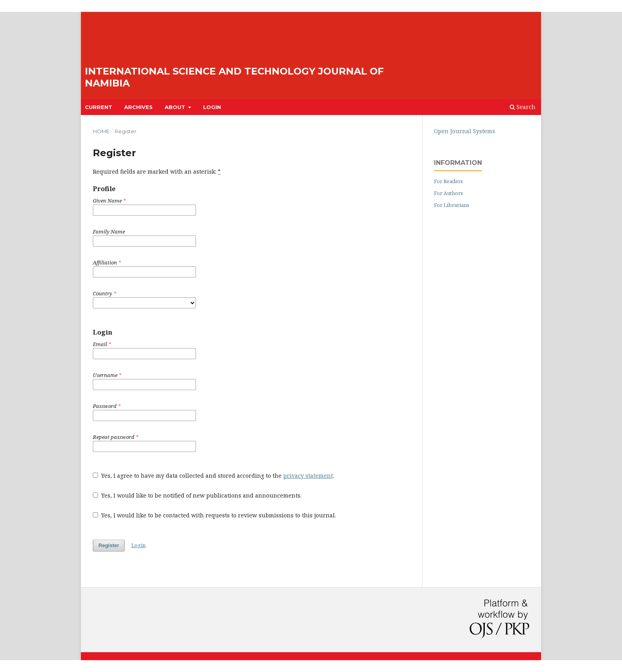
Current (99, 107)
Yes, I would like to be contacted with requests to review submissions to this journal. (214, 515)
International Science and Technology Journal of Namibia (234, 77)
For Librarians (452, 205)
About (176, 107)
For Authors (448, 193)
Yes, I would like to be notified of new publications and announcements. (197, 495)
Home (101, 131)
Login (212, 107)
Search (523, 107)
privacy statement (308, 476)
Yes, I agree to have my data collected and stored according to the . (213, 476)
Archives (138, 107)
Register (109, 545)
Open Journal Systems (465, 131)
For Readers (448, 181)
